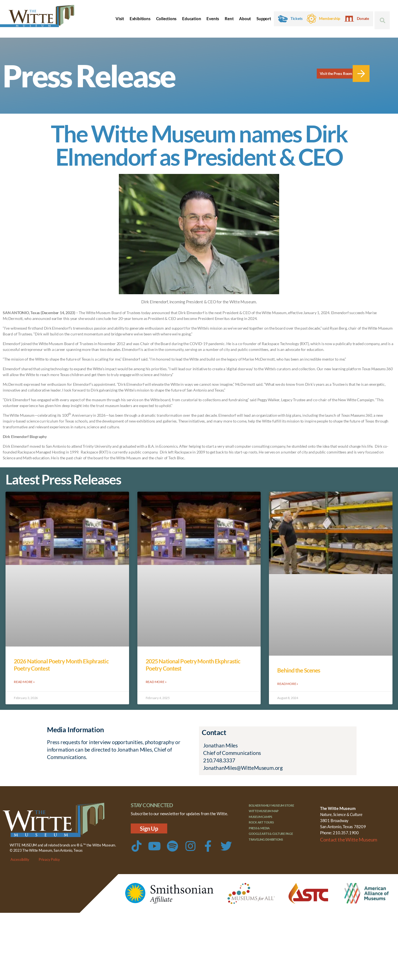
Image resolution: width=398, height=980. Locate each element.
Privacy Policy (49, 859)
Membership (330, 19)
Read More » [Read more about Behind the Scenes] (288, 683)
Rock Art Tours (261, 822)
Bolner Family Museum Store (272, 805)
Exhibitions (140, 19)
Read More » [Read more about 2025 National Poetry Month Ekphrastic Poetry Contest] (156, 681)
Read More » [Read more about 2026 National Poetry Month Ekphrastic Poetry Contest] (24, 681)
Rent (229, 19)
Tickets (297, 19)
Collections (167, 19)
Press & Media (259, 828)
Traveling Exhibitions (266, 839)
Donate (363, 19)
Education (192, 19)
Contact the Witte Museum (344, 839)
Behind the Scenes (299, 670)
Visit (120, 19)
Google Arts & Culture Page (271, 833)
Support (264, 19)
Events (213, 19)
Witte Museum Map (264, 811)
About (245, 19)
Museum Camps (260, 816)
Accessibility (20, 859)
